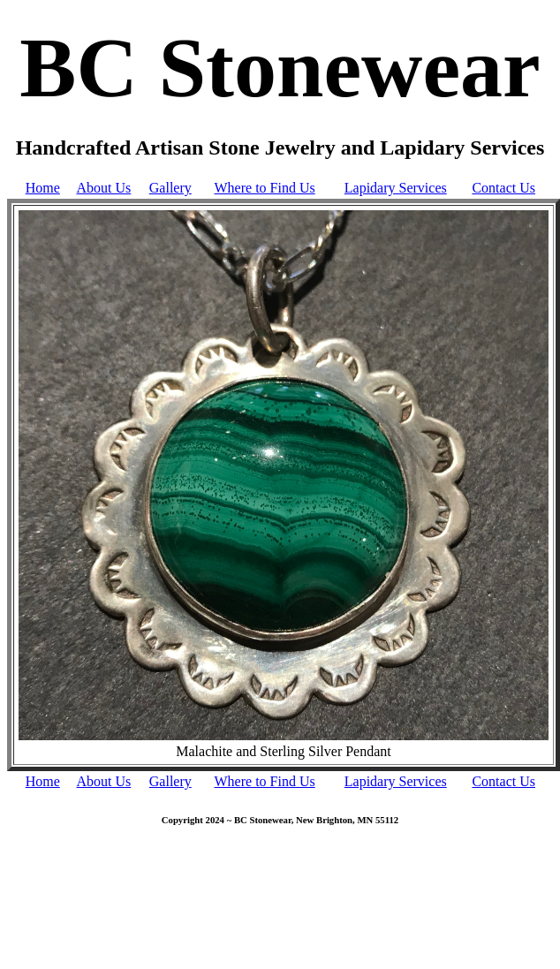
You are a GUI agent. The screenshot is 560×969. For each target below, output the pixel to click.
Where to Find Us (265, 188)
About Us (104, 188)
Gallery (170, 188)
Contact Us (503, 188)
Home (43, 188)
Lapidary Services (396, 188)
